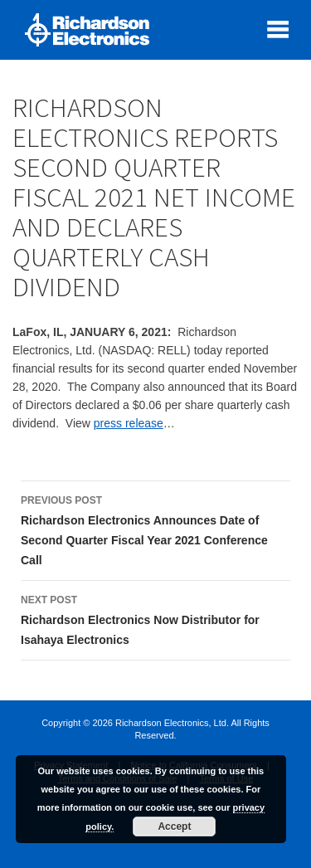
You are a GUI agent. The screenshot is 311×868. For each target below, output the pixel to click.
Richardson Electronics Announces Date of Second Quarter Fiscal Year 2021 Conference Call (155, 529)
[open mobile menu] (278, 29)
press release (129, 423)
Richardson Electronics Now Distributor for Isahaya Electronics (155, 618)
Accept (174, 827)
